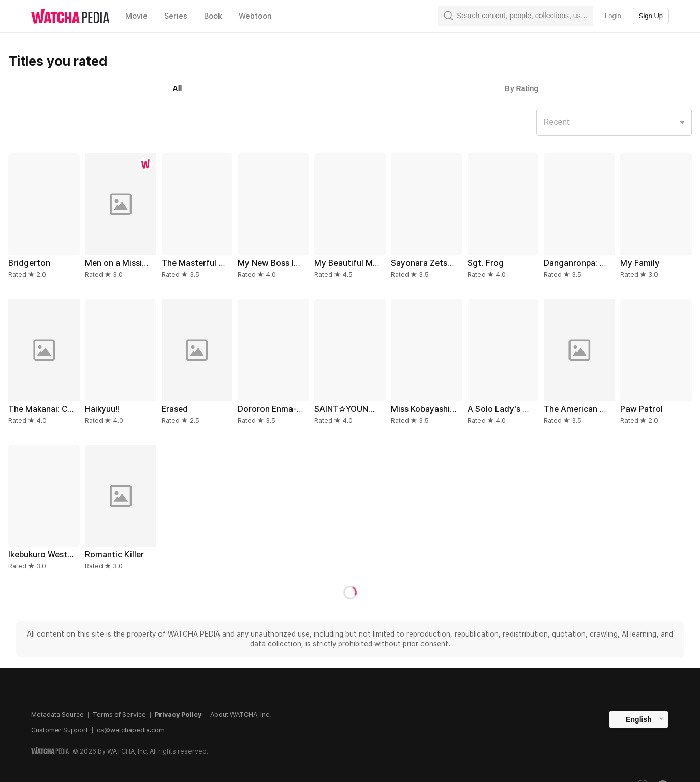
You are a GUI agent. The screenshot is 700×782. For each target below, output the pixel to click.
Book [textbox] (213, 16)
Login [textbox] (613, 16)
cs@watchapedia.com (131, 730)
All (178, 88)
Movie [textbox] (136, 16)
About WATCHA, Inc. (240, 714)
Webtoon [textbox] (255, 16)
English (639, 719)
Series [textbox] (176, 16)
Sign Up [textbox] (651, 16)
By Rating (522, 88)
